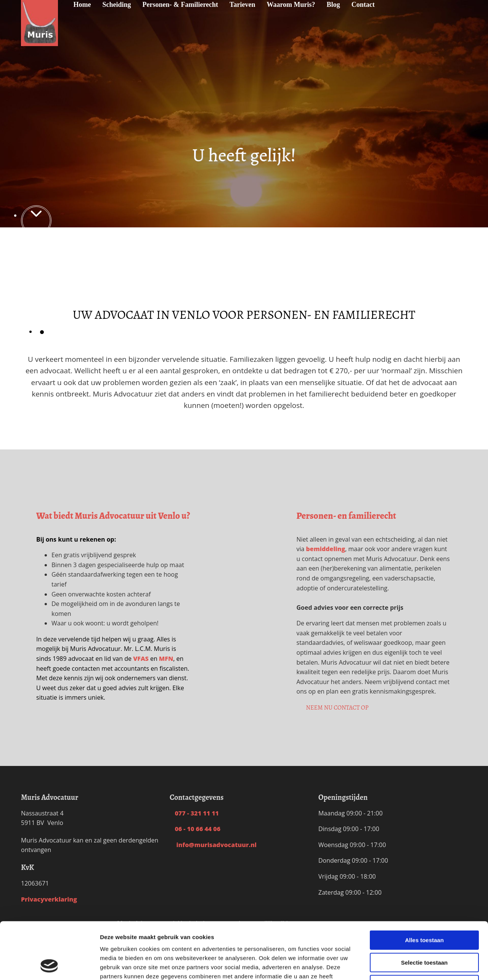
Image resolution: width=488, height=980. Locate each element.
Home (82, 5)
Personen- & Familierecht (181, 5)
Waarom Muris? (291, 5)
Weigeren (424, 931)
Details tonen (412, 965)
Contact (363, 5)
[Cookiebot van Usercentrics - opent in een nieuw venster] (49, 965)
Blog (333, 5)
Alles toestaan (424, 887)
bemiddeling (326, 549)
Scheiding (116, 5)
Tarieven (242, 5)
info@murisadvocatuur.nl (213, 845)
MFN (166, 659)
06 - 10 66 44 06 (195, 829)
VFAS (141, 659)
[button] (337, 708)
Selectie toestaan (425, 909)
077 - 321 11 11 (194, 813)
